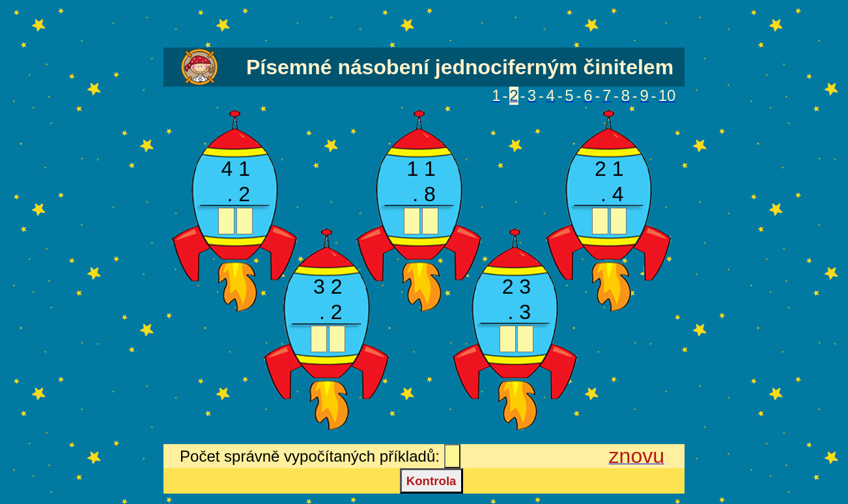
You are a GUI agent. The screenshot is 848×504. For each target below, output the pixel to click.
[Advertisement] (424, 25)
